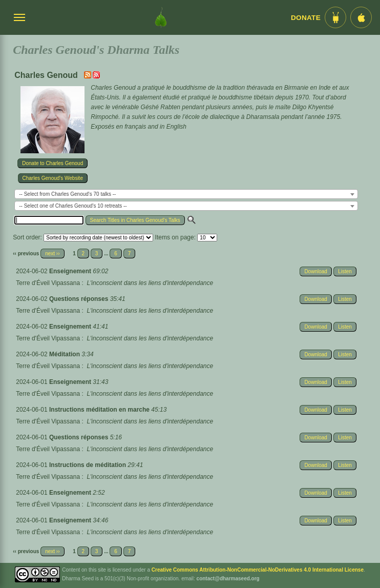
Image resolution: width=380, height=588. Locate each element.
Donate (306, 18)
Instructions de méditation (88, 465)
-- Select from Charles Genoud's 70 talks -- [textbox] (67, 194)
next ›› (52, 254)
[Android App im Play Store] (335, 17)
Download (315, 271)
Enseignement (71, 271)
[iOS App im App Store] (361, 17)
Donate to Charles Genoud (52, 163)
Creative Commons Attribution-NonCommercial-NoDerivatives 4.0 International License (258, 570)
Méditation (65, 354)
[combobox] (186, 194)
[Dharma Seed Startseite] (161, 17)
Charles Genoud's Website (53, 178)
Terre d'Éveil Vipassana (48, 283)
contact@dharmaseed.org (228, 579)
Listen (345, 271)
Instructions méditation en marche (100, 410)
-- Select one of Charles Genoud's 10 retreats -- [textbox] (73, 206)
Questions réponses (80, 299)
